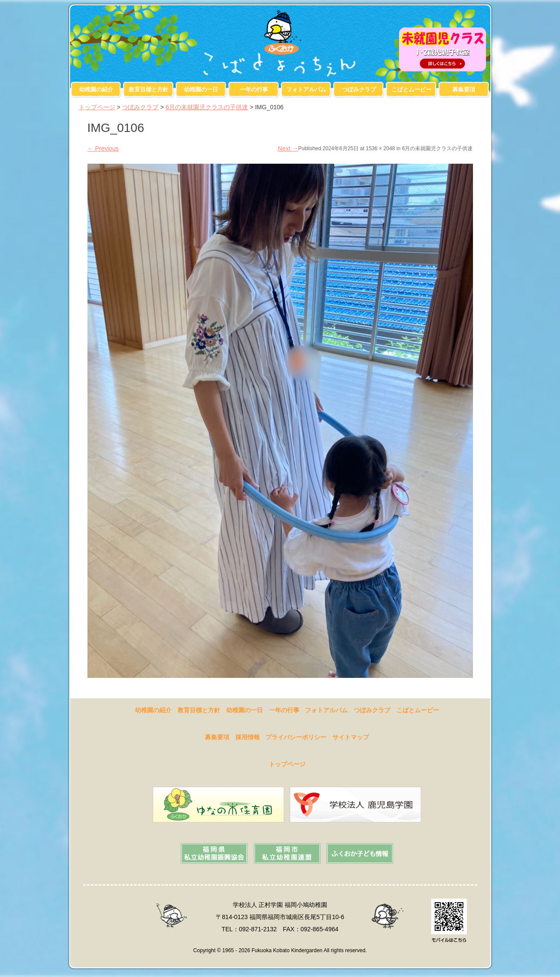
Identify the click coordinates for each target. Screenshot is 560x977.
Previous (103, 148)
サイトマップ (351, 737)
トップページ (97, 107)
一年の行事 (254, 89)
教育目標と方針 (149, 89)
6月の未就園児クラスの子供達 (207, 107)
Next (288, 148)
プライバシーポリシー (296, 737)
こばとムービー (411, 89)
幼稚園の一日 (201, 89)
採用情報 (248, 737)
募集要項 (464, 89)
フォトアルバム (306, 89)
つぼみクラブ (359, 89)
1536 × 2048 (381, 148)
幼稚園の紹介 (96, 89)
